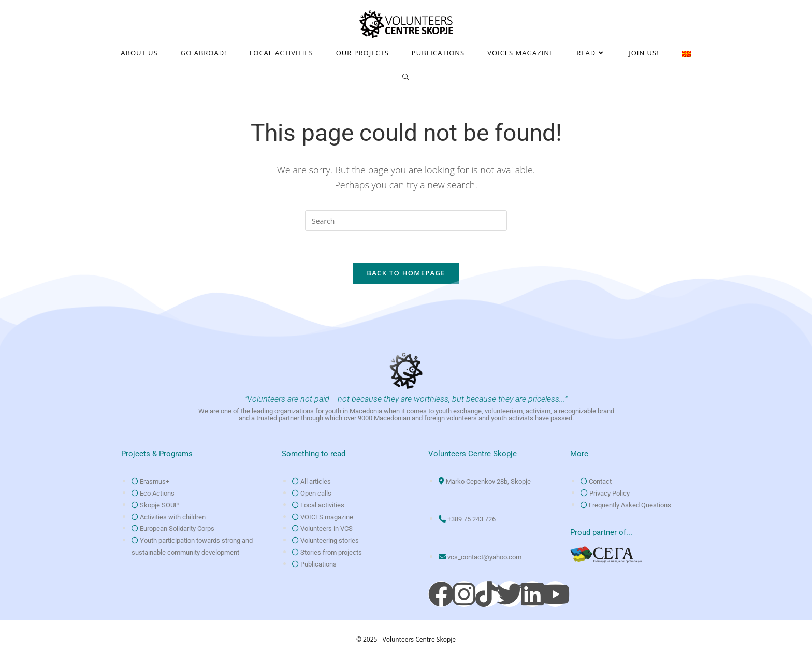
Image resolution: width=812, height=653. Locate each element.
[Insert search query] (406, 221)
